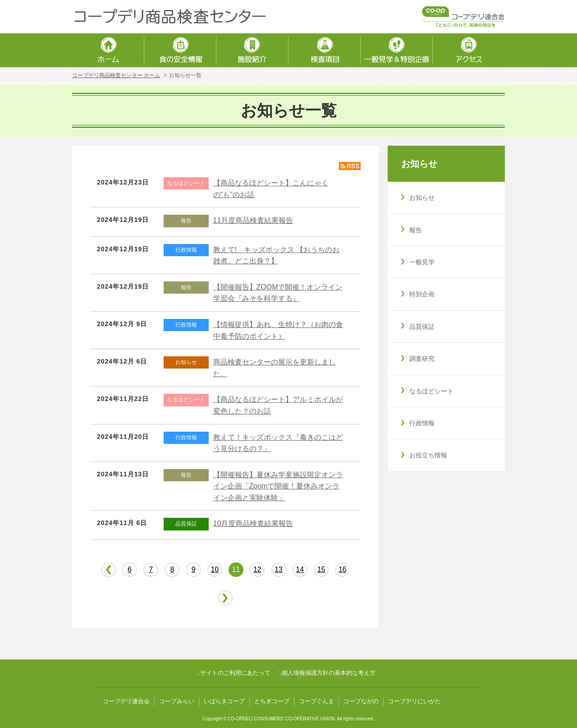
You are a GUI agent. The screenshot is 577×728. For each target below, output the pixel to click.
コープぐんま (316, 701)
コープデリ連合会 (126, 701)
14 (300, 569)
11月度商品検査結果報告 (253, 220)
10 (215, 569)
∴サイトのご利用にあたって (233, 673)
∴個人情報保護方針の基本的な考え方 (326, 673)
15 (321, 569)
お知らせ (419, 164)
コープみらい (177, 701)
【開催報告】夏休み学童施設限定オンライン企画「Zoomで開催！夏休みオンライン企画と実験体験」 (278, 486)
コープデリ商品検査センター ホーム (116, 75)
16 (343, 569)
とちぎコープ (272, 701)
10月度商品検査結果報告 (253, 523)
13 (279, 569)
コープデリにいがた (414, 701)
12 (257, 569)
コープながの (361, 701)
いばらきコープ (224, 701)
